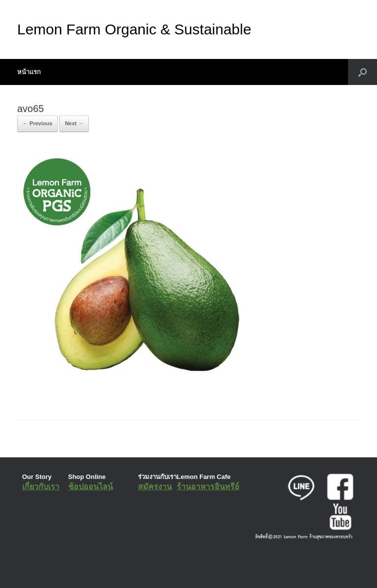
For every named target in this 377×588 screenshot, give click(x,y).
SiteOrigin (181, 568)
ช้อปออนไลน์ (91, 487)
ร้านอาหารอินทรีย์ (208, 487)
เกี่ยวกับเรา (41, 487)
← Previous (38, 123)
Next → (74, 123)
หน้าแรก (29, 72)
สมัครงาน (155, 487)
